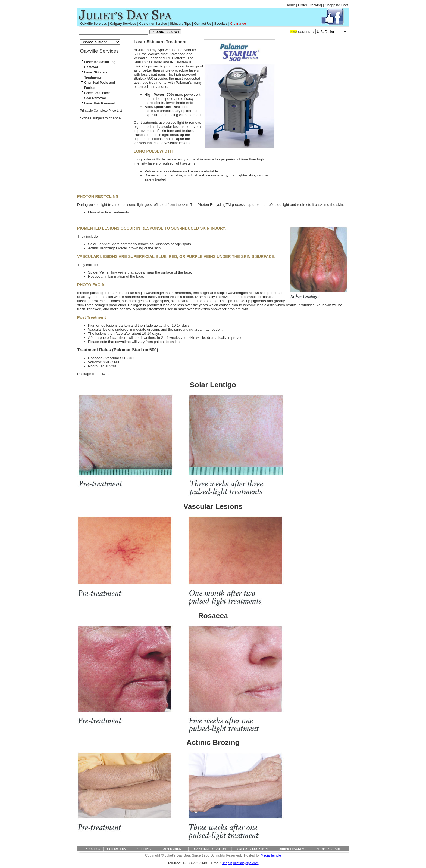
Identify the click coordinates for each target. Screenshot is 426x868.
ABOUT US (93, 849)
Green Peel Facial (98, 93)
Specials (221, 24)
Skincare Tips (180, 24)
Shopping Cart (336, 5)
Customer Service (153, 24)
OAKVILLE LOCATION (210, 849)
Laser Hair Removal (99, 103)
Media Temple (271, 855)
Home (290, 5)
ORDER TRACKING (292, 849)
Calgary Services (123, 24)
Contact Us (203, 24)
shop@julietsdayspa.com (240, 863)
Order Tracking (310, 5)
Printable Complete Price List (101, 111)
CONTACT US (116, 849)
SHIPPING (144, 849)
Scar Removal (95, 98)
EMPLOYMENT (172, 849)
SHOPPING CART (329, 849)
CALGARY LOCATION (252, 849)
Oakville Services (94, 24)
